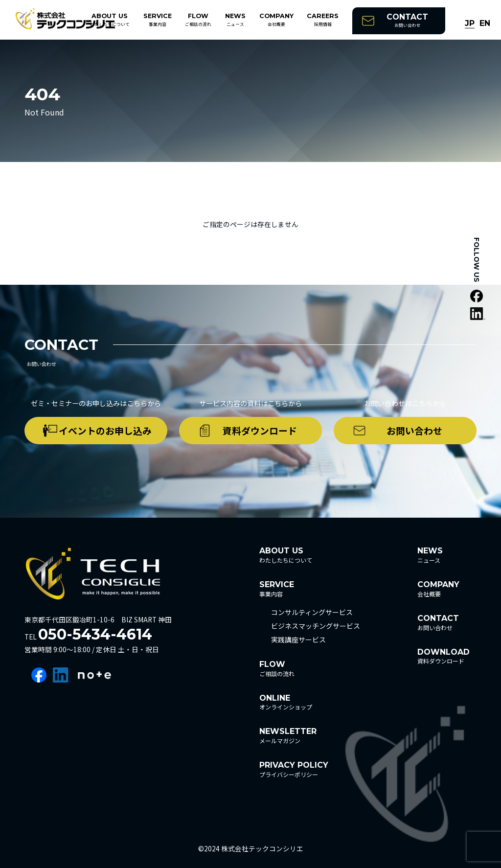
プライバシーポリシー (294, 769)
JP (470, 24)
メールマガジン (288, 736)
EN (485, 24)
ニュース (235, 20)
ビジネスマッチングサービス (316, 626)
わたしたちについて (110, 20)
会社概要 (276, 20)
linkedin (62, 675)
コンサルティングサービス (312, 612)
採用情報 (323, 20)
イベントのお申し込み (105, 430)
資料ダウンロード (260, 430)
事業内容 (158, 20)
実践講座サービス (298, 640)
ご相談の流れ (198, 20)
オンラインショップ (286, 702)
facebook (39, 675)
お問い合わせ (407, 20)
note (94, 675)
